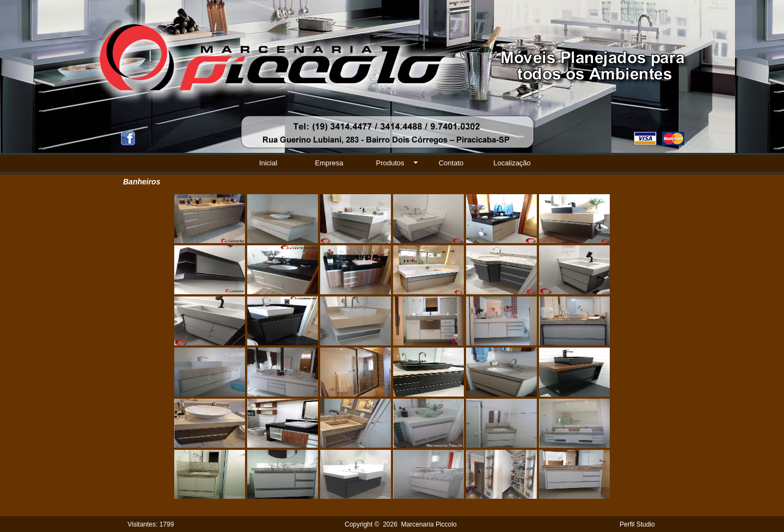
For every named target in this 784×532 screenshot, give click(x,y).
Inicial (268, 163)
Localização (512, 163)
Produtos (390, 163)
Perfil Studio (637, 524)
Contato (451, 163)
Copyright (359, 524)
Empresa (329, 163)
